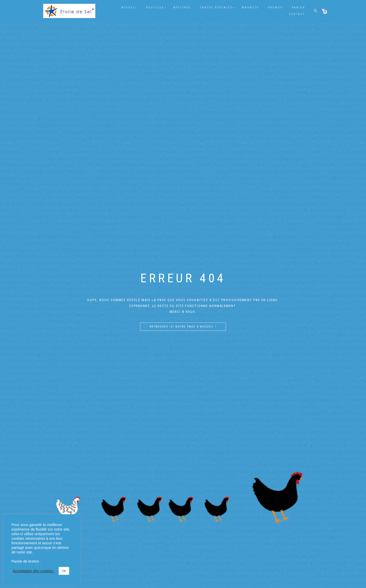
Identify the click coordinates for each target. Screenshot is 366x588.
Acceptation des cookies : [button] (34, 571)
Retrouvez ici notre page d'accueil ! (183, 326)
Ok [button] (64, 571)
